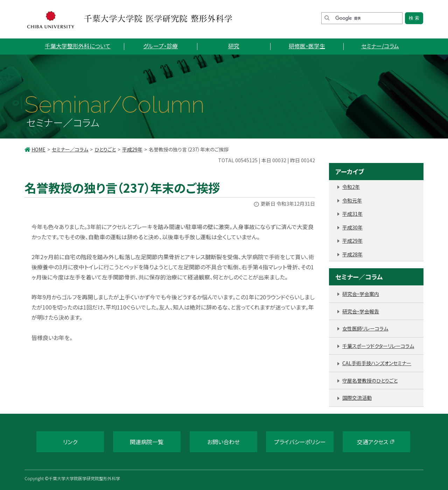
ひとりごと (105, 149)
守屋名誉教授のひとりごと (370, 381)
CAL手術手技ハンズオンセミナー (377, 363)
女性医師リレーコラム (365, 328)
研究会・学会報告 (361, 311)
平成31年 (352, 214)
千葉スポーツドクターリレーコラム (378, 346)
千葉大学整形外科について (78, 46)
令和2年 (351, 187)
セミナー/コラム (380, 46)
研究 (234, 46)
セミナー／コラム (70, 149)
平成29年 (132, 149)
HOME (38, 149)
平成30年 (352, 227)
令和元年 (352, 200)
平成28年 (352, 254)
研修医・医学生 (307, 46)
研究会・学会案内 (361, 294)
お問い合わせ (223, 442)
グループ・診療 (160, 46)
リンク (70, 442)
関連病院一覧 (147, 442)
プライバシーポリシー (300, 442)
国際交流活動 (357, 398)
